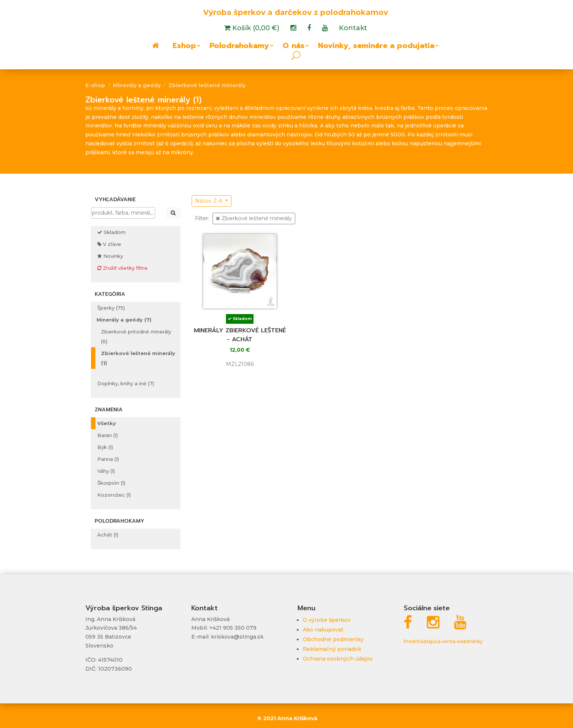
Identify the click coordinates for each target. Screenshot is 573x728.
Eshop (184, 47)
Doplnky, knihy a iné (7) (126, 383)
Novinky (110, 256)
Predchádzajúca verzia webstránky (443, 641)
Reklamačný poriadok (332, 649)
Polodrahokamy (239, 47)
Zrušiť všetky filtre (122, 268)
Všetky (107, 423)
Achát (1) (108, 535)
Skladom (111, 232)
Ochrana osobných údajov (338, 659)
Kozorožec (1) (114, 495)
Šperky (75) (111, 308)
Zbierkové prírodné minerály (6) (136, 336)
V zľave (109, 244)
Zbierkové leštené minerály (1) (138, 358)
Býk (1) (105, 447)
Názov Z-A (210, 201)
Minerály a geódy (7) (124, 320)
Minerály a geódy (137, 85)
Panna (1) (108, 459)
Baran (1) (108, 435)
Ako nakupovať (323, 630)
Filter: (202, 218)
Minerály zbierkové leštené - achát (240, 335)
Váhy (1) (106, 471)
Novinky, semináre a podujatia (376, 47)
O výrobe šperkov (327, 620)
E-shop (95, 85)
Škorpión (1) (111, 483)
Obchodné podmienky (333, 639)
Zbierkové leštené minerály (207, 85)
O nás (294, 47)
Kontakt (353, 29)
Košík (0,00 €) (255, 29)
